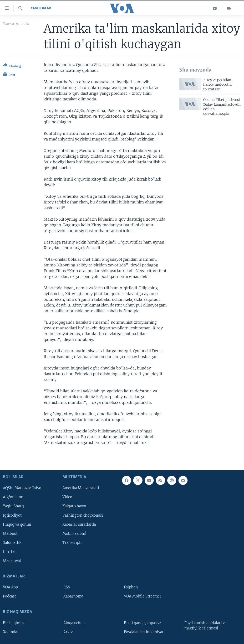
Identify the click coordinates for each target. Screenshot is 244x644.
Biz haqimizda (15, 623)
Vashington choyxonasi (83, 515)
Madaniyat (12, 561)
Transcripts (72, 542)
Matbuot (10, 533)
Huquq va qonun (17, 524)
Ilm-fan (10, 551)
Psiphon (131, 587)
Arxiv (68, 632)
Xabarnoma (73, 596)
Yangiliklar (41, 8)
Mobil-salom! (74, 533)
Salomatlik (12, 542)
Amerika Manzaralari (81, 488)
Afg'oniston (13, 497)
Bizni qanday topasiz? (143, 623)
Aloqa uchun (74, 623)
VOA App (10, 587)
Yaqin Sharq (13, 506)
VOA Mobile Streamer (143, 596)
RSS (67, 587)
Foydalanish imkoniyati (144, 632)
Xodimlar (11, 632)
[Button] (12, 67)
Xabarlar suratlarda (79, 524)
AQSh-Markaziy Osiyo (22, 488)
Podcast (9, 596)
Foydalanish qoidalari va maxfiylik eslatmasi (206, 625)
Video (67, 497)
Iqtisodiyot (12, 515)
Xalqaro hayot (74, 506)
